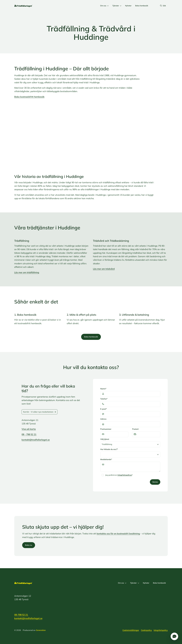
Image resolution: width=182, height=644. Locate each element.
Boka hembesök (142, 6)
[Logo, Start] (23, 6)
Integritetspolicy (161, 630)
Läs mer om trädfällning (27, 272)
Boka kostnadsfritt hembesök (29, 97)
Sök (163, 6)
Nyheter (128, 6)
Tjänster (117, 6)
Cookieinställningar (131, 630)
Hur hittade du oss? (109, 449)
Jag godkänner (119, 475)
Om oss (104, 6)
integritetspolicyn (125, 475)
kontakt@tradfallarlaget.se (36, 440)
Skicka (155, 482)
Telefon (104, 399)
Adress (103, 419)
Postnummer (106, 429)
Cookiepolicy (146, 630)
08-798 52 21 (21, 615)
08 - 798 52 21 (29, 434)
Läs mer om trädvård (104, 269)
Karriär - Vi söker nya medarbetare (40, 412)
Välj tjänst (105, 439)
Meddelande (106, 459)
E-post (104, 409)
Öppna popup (174, 636)
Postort (135, 429)
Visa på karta (29, 429)
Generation (41, 630)
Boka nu (29, 545)
